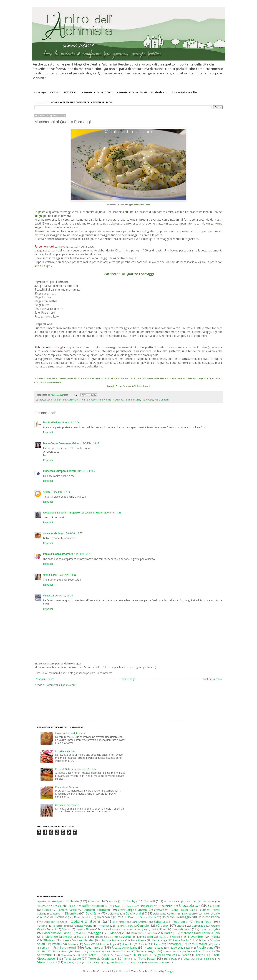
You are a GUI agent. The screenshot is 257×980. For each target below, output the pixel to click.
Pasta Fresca (138, 940)
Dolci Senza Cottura (164, 914)
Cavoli (116, 906)
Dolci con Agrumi (109, 917)
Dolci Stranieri (190, 914)
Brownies (209, 901)
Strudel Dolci (122, 955)
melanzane (135, 962)
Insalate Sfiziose (85, 929)
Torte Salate (72, 958)
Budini (72, 906)
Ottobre (48, 940)
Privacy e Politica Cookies (184, 92)
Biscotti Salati (172, 901)
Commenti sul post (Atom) (61, 685)
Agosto (41, 901)
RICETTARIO (70, 92)
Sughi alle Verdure (165, 955)
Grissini (66, 929)
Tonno (185, 955)
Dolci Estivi (93, 913)
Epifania (159, 922)
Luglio (215, 929)
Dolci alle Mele (83, 917)
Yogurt (67, 963)
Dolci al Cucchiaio (55, 917)
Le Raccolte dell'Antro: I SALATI (131, 92)
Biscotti (150, 901)
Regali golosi (94, 947)
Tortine (128, 959)
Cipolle (215, 906)
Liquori (204, 929)
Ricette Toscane (154, 948)
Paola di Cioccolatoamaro (58, 554)
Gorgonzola (73, 400)
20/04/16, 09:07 (64, 595)
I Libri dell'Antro (159, 92)
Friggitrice (104, 926)
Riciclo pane (205, 947)
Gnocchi (181, 926)
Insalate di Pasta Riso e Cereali (117, 929)
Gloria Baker (50, 575)
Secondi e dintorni (200, 951)
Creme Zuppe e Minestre (133, 910)
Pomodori (174, 944)
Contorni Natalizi (67, 910)
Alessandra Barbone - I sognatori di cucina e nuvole (73, 512)
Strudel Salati (140, 955)
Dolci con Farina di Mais (142, 917)
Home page (40, 92)
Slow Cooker (88, 955)
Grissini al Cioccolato (67, 805)
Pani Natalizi (85, 940)
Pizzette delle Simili (66, 751)
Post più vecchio (212, 679)
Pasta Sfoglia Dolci (184, 940)
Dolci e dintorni (85, 921)
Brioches (192, 901)
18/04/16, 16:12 (90, 443)
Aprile (49, 400)
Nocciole (177, 937)
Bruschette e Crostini (50, 906)
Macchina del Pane (56, 933)
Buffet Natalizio (93, 906)
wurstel (166, 962)
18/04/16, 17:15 (61, 492)
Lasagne (141, 929)
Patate (56, 944)
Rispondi (48, 432)
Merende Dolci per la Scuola (200, 933)
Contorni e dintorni (97, 910)
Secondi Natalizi (172, 952)
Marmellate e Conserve (144, 933)
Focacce (42, 926)
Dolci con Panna (209, 917)
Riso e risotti (60, 951)
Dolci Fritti (114, 914)
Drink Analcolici (140, 922)
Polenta (143, 944)
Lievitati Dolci (158, 929)
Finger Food (203, 922)
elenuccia (48, 595)
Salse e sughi (133, 400)
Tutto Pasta (147, 400)
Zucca (78, 962)
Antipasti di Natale (65, 901)
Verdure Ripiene (205, 959)
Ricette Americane (124, 947)
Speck (105, 955)
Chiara (47, 492)
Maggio (96, 933)
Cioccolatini (166, 906)
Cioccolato (189, 905)
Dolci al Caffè (212, 914)
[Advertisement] (121, 700)
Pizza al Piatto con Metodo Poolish (75, 769)
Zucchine (92, 962)
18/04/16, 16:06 (71, 422)
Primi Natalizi (105, 400)
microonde (153, 963)
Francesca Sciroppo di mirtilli (59, 471)
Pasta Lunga (160, 940)
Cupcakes (55, 914)
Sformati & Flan (69, 955)
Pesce (87, 944)
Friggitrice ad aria (124, 926)
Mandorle (117, 933)
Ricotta (41, 951)
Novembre (195, 937)
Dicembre (72, 913)
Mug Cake (164, 937)
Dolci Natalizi (135, 913)
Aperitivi (94, 901)
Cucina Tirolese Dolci (183, 910)
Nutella (216, 937)
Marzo (168, 933)
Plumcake (127, 944)
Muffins (127, 937)
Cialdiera (131, 906)
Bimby (131, 901)
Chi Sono (55, 92)
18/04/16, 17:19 (113, 512)
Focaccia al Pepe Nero (68, 787)
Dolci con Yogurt (54, 922)
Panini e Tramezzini (113, 940)
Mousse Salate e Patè (107, 937)
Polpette (156, 944)
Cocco (47, 910)
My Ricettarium (52, 422)
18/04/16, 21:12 (83, 554)
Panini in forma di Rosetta (70, 733)
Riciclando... (119, 400)
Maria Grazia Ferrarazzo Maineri (62, 443)
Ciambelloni (146, 906)
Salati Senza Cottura (117, 951)
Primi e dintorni (89, 400)
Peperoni (73, 944)
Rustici (79, 951)
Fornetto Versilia (83, 926)
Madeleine (82, 933)
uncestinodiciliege (53, 533)
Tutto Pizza (170, 959)
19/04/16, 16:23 (67, 575)
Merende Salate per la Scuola (66, 937)
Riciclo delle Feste (180, 948)
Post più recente (45, 679)
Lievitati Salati (182, 929)
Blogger (169, 971)
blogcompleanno (113, 962)
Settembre (45, 955)
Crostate (159, 910)
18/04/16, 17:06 (86, 471)
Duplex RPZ (60, 400)
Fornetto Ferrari (61, 926)
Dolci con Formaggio (176, 917)
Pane (66, 940)
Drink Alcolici (119, 922)
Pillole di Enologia (106, 944)
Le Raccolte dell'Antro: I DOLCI (96, 92)
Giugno (163, 925)
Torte (199, 955)
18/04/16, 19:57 (73, 533)
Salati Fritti (95, 952)
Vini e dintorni (162, 400)
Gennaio (143, 925)
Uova (187, 959)
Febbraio (179, 922)
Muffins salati (145, 937)
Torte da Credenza (101, 958)
